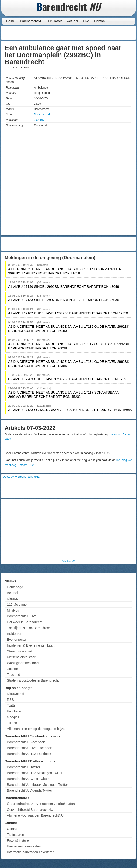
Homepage (15, 587)
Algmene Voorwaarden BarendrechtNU (35, 815)
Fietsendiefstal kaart (22, 657)
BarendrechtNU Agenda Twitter (30, 790)
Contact (100, 21)
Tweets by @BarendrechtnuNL (20, 477)
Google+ (13, 717)
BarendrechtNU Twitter (23, 767)
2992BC (39, 120)
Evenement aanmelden (24, 846)
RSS (10, 700)
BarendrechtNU (31, 21)
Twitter (12, 705)
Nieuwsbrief (16, 694)
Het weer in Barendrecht (25, 622)
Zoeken (13, 669)
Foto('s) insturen (19, 840)
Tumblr (12, 723)
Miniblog (13, 610)
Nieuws (12, 599)
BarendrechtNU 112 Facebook (29, 754)
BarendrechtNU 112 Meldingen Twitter (35, 773)
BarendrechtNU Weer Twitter (28, 779)
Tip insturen (16, 835)
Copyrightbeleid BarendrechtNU (30, 810)
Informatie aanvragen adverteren (31, 852)
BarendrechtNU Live (22, 616)
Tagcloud (14, 675)
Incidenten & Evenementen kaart (31, 645)
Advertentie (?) (68, 561)
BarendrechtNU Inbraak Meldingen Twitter (37, 785)
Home (10, 21)
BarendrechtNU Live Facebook (29, 748)
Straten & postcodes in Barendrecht (33, 680)
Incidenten (15, 634)
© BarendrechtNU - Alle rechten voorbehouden (41, 804)
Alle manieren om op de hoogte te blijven (37, 729)
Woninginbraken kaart (23, 663)
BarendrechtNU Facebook (26, 742)
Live (86, 21)
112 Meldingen (18, 605)
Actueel (73, 21)
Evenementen (17, 640)
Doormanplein (43, 114)
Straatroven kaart (20, 651)
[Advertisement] (97, 33)
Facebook (14, 711)
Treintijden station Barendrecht (29, 628)
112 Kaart (55, 21)
